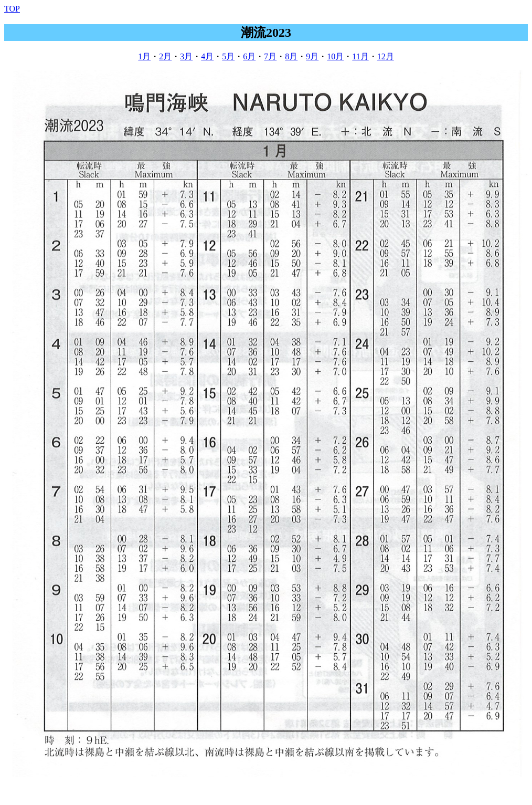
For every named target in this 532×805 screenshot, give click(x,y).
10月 (335, 56)
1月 (144, 56)
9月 (312, 56)
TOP (12, 9)
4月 (207, 56)
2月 (165, 56)
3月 (186, 56)
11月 (360, 56)
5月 (228, 56)
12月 (386, 56)
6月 (249, 56)
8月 (291, 56)
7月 (270, 56)
